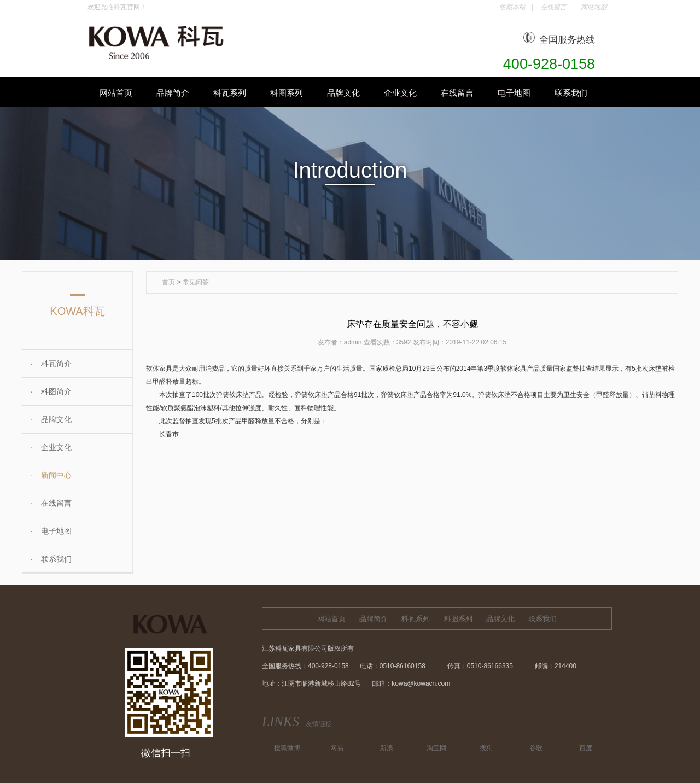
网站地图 (594, 7)
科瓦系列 (230, 93)
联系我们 (571, 93)
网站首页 (116, 93)
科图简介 (47, 391)
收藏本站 (512, 7)
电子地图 (514, 93)
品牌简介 (173, 93)
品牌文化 (343, 93)
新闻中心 (47, 475)
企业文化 (400, 93)
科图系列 (287, 93)
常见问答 (196, 282)
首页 (168, 282)
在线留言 (553, 7)
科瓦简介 (47, 364)
